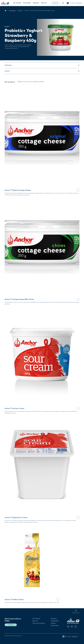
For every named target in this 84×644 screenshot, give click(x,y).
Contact (53, 623)
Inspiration (54, 619)
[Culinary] (20, 11)
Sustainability (55, 621)
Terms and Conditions (39, 623)
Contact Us (55, 3)
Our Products (36, 619)
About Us (35, 621)
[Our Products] (12, 11)
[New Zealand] (5, 11)
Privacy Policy (55, 625)
